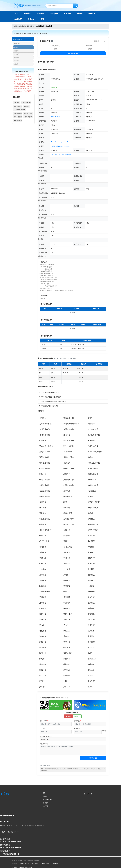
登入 (43, 19)
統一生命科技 (93, 429)
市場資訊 (41, 14)
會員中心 (31, 19)
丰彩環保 (67, 564)
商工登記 (55, 864)
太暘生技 (91, 558)
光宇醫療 (43, 603)
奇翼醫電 (43, 631)
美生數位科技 (69, 441)
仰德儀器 (67, 463)
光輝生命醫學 (28, 118)
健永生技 (91, 497)
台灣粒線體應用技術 (20, 111)
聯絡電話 (77, 721)
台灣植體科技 (45, 435)
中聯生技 (67, 558)
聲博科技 (67, 659)
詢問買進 (69, 716)
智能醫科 (43, 648)
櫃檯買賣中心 (46, 864)
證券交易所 (35, 864)
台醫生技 (67, 681)
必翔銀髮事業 (45, 452)
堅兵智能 (43, 608)
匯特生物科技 (93, 508)
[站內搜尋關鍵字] (62, 6)
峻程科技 (43, 614)
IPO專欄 (92, 14)
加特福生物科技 (94, 502)
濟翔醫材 (43, 659)
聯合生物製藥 (69, 524)
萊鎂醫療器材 (18, 122)
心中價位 (43, 729)
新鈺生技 (67, 631)
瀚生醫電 (43, 508)
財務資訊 (17, 61)
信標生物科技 (18, 115)
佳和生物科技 (45, 497)
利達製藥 (91, 586)
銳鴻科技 (43, 664)
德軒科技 (67, 664)
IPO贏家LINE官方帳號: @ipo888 (10, 832)
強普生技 (67, 530)
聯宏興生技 (92, 659)
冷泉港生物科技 (26, 104)
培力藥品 (67, 603)
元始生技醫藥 (69, 457)
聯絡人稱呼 (43, 721)
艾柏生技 (67, 687)
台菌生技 (43, 552)
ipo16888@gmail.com (7, 815)
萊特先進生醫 (69, 418)
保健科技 (43, 418)
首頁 (16, 14)
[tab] (73, 392)
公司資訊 (54, 14)
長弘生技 (91, 580)
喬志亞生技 (92, 491)
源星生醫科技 (45, 457)
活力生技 (67, 625)
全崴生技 (43, 536)
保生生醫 (91, 620)
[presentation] (53, 760)
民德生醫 (91, 547)
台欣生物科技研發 (95, 452)
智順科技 (67, 642)
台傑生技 (67, 552)
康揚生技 (91, 603)
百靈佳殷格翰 (45, 592)
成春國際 (67, 597)
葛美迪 (66, 636)
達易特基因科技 (94, 435)
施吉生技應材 (93, 530)
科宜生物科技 (45, 519)
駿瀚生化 (67, 502)
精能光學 (67, 670)
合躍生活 (67, 592)
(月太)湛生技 (44, 541)
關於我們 (45, 796)
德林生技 (91, 653)
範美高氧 (43, 441)
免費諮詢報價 (93, 758)
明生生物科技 (69, 446)
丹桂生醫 (91, 564)
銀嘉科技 (43, 670)
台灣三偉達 (68, 547)
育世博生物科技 (45, 530)
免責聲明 (45, 806)
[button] (73, 392)
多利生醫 (91, 536)
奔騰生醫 (91, 625)
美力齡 (42, 625)
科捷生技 (67, 620)
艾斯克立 (43, 597)
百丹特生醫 (68, 452)
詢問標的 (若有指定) (46, 736)
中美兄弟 (43, 569)
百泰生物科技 (93, 446)
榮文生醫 (43, 676)
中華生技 (43, 564)
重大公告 (17, 55)
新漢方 (42, 681)
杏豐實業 (67, 586)
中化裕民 (91, 569)
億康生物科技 (18, 118)
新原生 (90, 687)
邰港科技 (67, 435)
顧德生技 (91, 519)
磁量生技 (43, 474)
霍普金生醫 (68, 513)
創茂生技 (91, 648)
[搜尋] (76, 6)
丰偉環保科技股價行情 (26, 26)
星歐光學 (17, 104)
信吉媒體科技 (45, 491)
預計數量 (77, 729)
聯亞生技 (91, 418)
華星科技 (91, 513)
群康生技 (43, 636)
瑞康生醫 (91, 631)
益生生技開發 (28, 115)
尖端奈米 (91, 592)
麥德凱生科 (68, 653)
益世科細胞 (68, 614)
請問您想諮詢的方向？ (73, 712)
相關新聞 (17, 51)
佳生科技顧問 (69, 497)
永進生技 (91, 552)
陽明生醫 (43, 653)
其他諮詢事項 (44, 744)
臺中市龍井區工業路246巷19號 (61, 146)
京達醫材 (67, 575)
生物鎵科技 (92, 480)
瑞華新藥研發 (93, 474)
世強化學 (43, 558)
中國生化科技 (18, 107)
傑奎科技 (67, 648)
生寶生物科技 (45, 485)
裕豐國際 (67, 676)
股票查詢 (68, 14)
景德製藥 (43, 502)
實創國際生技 (69, 480)
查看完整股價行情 (73, 53)
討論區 (80, 14)
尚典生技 (67, 580)
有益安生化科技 (94, 463)
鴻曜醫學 (27, 107)
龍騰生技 (43, 524)
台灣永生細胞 (45, 429)
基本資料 (16, 48)
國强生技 (67, 608)
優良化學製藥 (93, 469)
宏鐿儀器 (43, 586)
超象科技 (43, 642)
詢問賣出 (77, 716)
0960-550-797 (5, 822)
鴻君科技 (43, 513)
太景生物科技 (69, 429)
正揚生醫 (91, 681)
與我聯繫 (18, 19)
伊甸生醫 (91, 597)
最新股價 (16, 44)
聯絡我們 (45, 803)
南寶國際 (91, 614)
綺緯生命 (91, 664)
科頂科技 (43, 620)
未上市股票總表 (47, 800)
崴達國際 (91, 636)
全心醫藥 (91, 541)
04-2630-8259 (56, 117)
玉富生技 (67, 541)
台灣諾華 (91, 424)
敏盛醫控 (91, 441)
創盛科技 (91, 642)
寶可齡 (42, 687)
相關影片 (17, 58)
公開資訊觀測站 (24, 864)
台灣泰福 (43, 547)
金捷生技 (43, 580)
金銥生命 (43, 575)
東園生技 (91, 575)
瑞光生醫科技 (45, 480)
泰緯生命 (91, 608)
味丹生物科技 (45, 463)
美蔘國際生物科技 (46, 446)
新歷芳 (90, 676)
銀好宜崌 (91, 670)
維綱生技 (91, 457)
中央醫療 (67, 569)
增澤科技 (67, 474)
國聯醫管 (67, 536)
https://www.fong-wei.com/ (59, 142)
